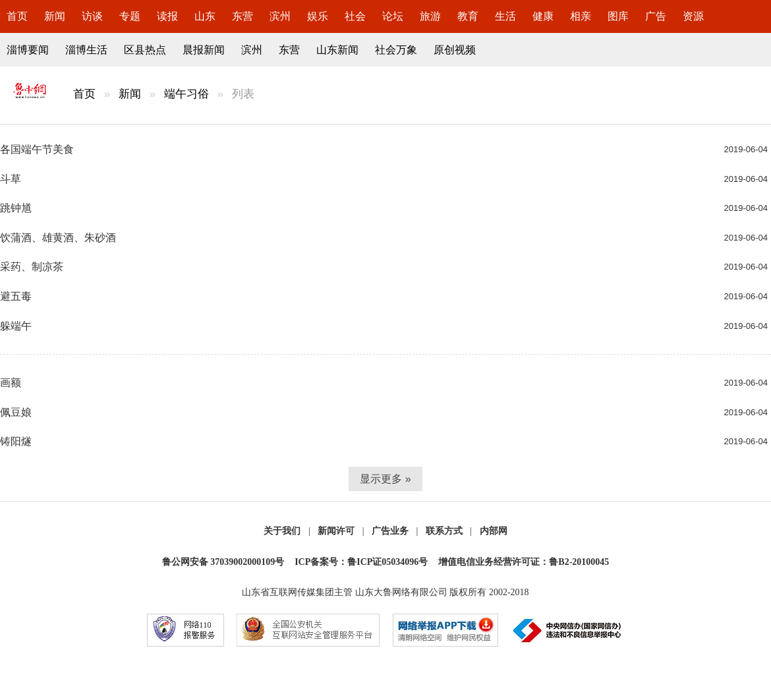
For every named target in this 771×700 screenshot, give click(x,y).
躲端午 (16, 326)
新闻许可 (336, 531)
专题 (130, 16)
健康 (543, 16)
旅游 (430, 16)
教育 (468, 16)
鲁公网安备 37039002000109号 (223, 562)
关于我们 (282, 531)
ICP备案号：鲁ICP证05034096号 (361, 562)
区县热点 (145, 50)
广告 (656, 16)
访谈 (92, 16)
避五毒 (16, 296)
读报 (167, 16)
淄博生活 (86, 50)
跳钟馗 (16, 208)
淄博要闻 (28, 50)
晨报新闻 (204, 50)
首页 (17, 16)
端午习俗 (186, 94)
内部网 (494, 531)
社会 (355, 16)
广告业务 (390, 531)
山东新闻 (337, 50)
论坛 (393, 16)
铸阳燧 (16, 441)
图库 (618, 16)
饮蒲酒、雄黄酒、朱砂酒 (58, 238)
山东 (205, 16)
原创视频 (455, 50)
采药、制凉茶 (32, 267)
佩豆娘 (16, 412)
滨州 (280, 16)
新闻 (55, 16)
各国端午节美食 (37, 149)
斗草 (11, 179)
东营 (243, 16)
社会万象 (396, 50)
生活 (505, 16)
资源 (693, 16)
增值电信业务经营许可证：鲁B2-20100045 (524, 562)
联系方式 (444, 531)
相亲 (581, 16)
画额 (11, 383)
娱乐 (318, 16)
